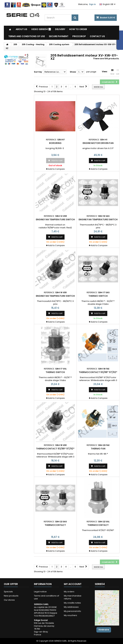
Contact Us (97, 36)
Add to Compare (56, 169)
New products (11, 596)
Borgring (55, 143)
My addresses (71, 607)
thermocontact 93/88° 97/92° (98, 372)
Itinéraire (104, 630)
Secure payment (59, 36)
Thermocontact (55, 525)
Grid (112, 72)
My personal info (72, 611)
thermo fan (98, 449)
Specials (8, 592)
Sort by (38, 72)
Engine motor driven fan (98, 143)
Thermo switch (98, 296)
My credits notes (72, 603)
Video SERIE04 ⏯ (41, 29)
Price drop (79, 36)
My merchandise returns (73, 597)
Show (73, 72)
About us (21, 29)
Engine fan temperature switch (55, 219)
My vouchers (70, 615)
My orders (69, 592)
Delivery (60, 29)
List (118, 72)
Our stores (9, 600)
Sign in (92, 4)
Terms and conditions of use (27, 36)
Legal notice (40, 592)
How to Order (78, 29)
